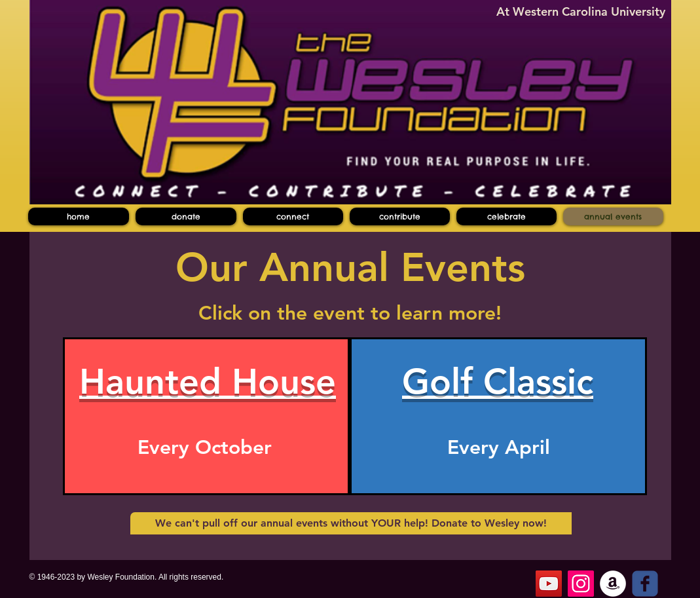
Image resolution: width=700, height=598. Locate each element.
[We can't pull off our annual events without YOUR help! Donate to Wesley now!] (351, 523)
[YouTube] (549, 584)
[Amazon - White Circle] (613, 584)
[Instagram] (581, 584)
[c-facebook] (645, 584)
